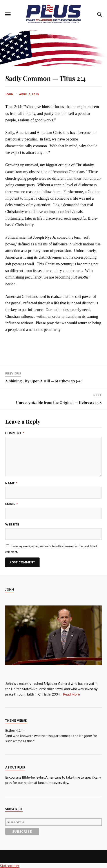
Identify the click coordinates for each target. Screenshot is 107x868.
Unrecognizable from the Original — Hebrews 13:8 (59, 402)
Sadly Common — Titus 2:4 (45, 78)
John (9, 94)
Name (11, 483)
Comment (15, 433)
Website (12, 524)
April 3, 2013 (29, 94)
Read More (71, 694)
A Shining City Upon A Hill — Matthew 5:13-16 (44, 381)
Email (12, 504)
